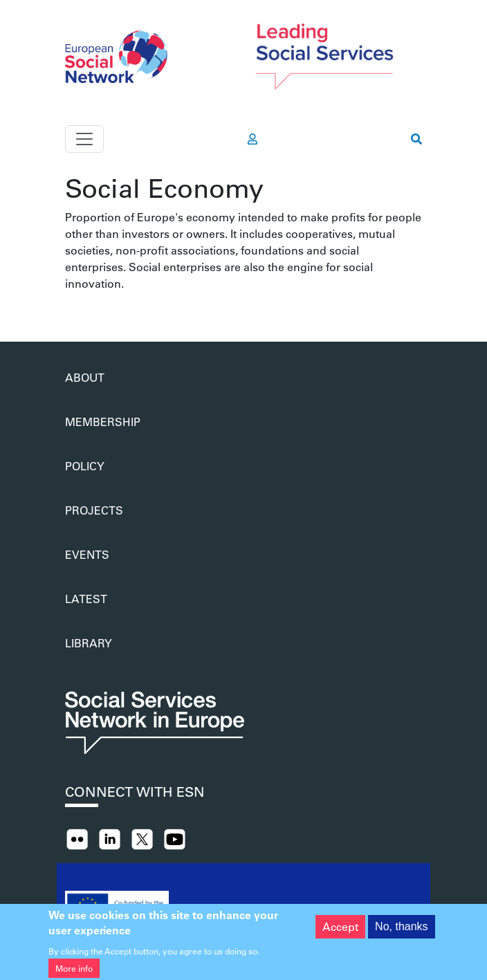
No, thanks (401, 929)
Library (89, 643)
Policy (85, 466)
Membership (103, 422)
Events (87, 554)
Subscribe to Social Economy (71, 308)
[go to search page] (416, 139)
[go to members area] (252, 139)
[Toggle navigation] (84, 139)
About (85, 377)
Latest (86, 599)
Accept (340, 929)
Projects (94, 510)
